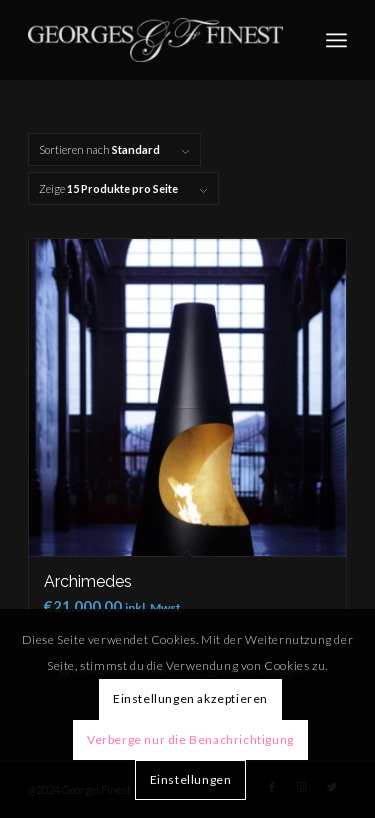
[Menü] (336, 40)
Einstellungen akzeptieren (190, 698)
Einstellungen (191, 779)
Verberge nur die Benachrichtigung (190, 739)
